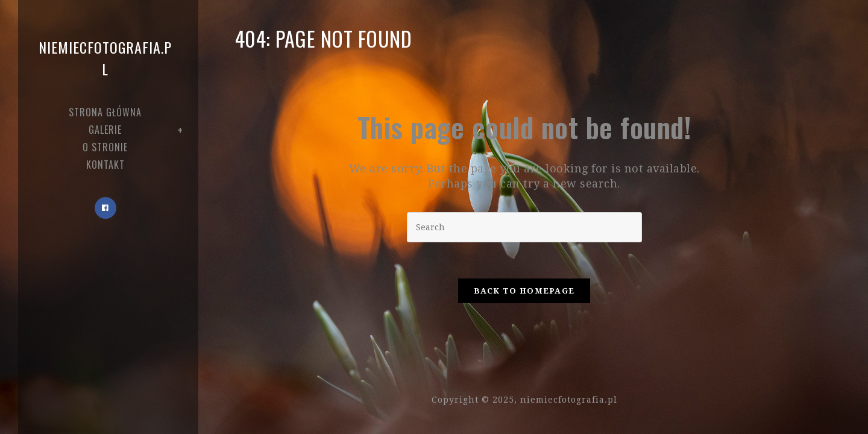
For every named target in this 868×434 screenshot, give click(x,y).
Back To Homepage (524, 291)
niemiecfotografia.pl (105, 58)
